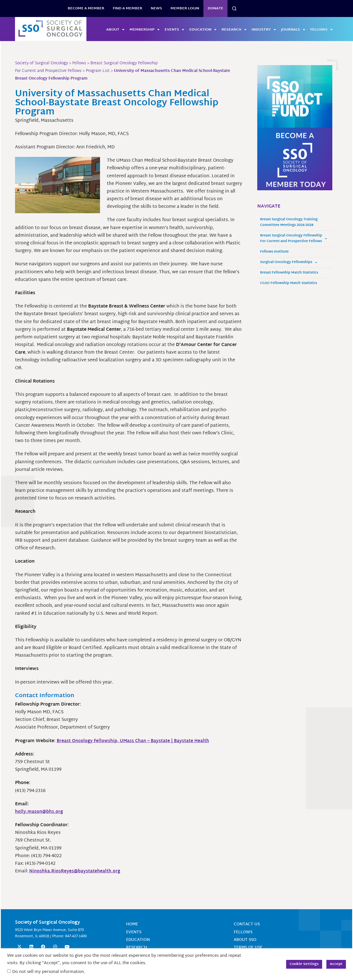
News (156, 8)
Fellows (321, 30)
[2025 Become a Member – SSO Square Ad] (295, 159)
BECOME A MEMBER (86, 8)
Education (203, 30)
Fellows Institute (274, 252)
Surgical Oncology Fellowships (289, 262)
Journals (293, 30)
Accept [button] (336, 964)
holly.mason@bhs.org (39, 812)
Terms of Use (248, 948)
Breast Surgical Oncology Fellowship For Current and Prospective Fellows (294, 239)
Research (234, 30)
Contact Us (247, 924)
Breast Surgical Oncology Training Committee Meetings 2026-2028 (289, 222)
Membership (144, 30)
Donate (215, 8)
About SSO (245, 940)
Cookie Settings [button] (304, 964)
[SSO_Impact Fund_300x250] (295, 97)
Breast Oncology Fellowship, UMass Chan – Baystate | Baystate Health (134, 741)
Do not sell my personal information (48, 972)
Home (132, 924)
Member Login (185, 8)
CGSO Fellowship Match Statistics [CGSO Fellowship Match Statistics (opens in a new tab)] (289, 283)
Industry (264, 30)
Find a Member (127, 8)
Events (174, 30)
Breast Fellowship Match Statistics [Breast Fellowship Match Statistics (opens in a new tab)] (289, 273)
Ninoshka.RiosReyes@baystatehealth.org (75, 871)
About (115, 30)
